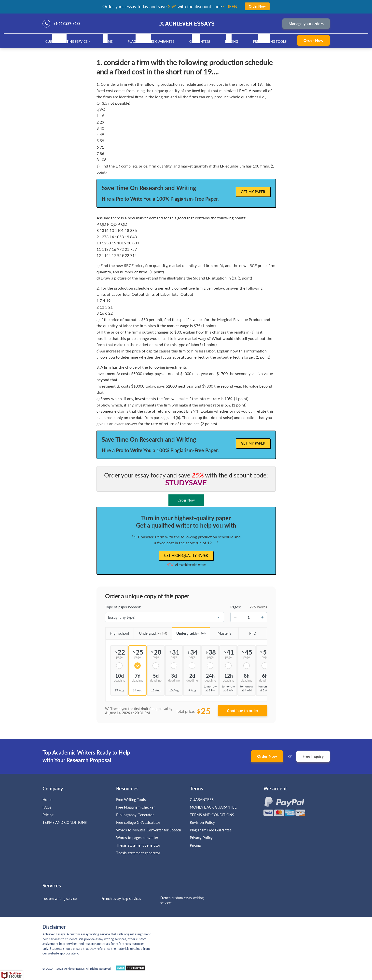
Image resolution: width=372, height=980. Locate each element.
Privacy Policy (201, 838)
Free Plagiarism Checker (135, 807)
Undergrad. (150, 632)
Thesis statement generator (138, 845)
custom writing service (60, 899)
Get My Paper (253, 192)
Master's (220, 631)
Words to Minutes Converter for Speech (149, 830)
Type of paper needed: (123, 607)
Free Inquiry (313, 756)
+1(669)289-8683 (67, 23)
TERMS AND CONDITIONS (65, 822)
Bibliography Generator (135, 815)
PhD (247, 631)
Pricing (232, 42)
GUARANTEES (200, 42)
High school (117, 631)
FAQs (47, 807)
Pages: (236, 607)
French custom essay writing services (182, 900)
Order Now (313, 40)
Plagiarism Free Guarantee (151, 42)
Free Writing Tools (270, 42)
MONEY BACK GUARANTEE (213, 807)
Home (108, 42)
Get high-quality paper (186, 555)
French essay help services (121, 899)
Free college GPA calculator (138, 822)
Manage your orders (306, 23)
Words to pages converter (137, 838)
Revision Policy (202, 822)
